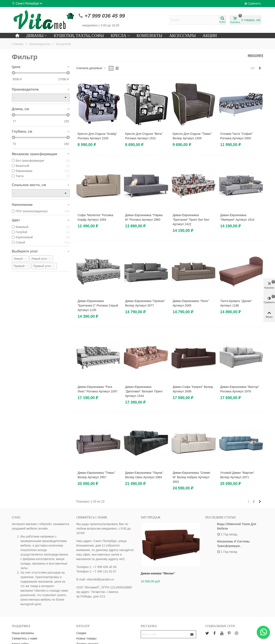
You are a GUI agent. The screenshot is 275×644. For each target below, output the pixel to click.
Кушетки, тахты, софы (79, 35)
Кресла (118, 35)
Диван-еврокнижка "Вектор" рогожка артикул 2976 (240, 389)
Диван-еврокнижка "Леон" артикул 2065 (191, 303)
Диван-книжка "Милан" (158, 573)
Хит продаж (150, 517)
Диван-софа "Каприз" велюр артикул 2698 (193, 389)
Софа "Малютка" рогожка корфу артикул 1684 (95, 217)
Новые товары (86, 638)
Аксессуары (182, 35)
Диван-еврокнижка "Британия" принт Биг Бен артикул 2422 (191, 220)
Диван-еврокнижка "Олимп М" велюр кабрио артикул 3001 (192, 477)
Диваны (35, 35)
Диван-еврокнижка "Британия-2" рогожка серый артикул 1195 (98, 305)
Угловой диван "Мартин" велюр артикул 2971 (237, 475)
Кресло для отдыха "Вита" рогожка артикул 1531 (144, 136)
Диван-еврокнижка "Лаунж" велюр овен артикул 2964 (144, 475)
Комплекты (150, 35)
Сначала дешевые (91, 68)
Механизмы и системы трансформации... (233, 544)
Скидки (81, 633)
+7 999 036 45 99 (105, 16)
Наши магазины (23, 633)
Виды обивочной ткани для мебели (237, 526)
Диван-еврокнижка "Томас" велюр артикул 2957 (96, 475)
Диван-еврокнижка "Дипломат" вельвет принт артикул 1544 (144, 391)
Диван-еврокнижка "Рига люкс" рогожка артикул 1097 (97, 389)
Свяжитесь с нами (24, 638)
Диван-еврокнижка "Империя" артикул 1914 (237, 217)
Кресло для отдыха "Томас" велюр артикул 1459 (192, 136)
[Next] (260, 68)
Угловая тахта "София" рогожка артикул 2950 (236, 136)
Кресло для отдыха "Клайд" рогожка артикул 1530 (97, 136)
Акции (210, 35)
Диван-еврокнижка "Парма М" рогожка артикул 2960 (144, 217)
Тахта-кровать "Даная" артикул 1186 (236, 303)
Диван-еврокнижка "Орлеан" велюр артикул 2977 (145, 303)
